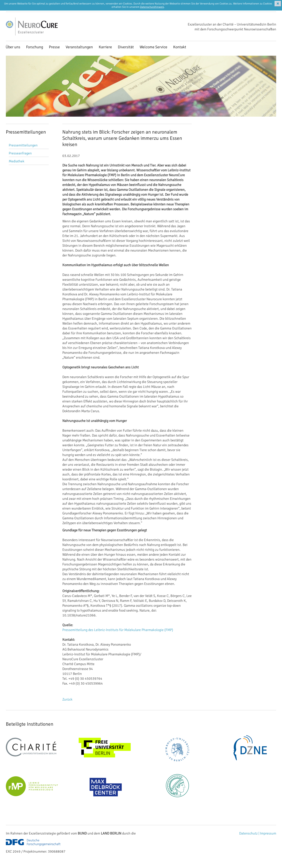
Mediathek (17, 161)
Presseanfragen (20, 153)
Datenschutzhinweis (152, 7)
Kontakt (180, 47)
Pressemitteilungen (23, 145)
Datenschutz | (250, 833)
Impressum (268, 833)
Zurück (67, 699)
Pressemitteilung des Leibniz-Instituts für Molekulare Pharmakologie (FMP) (118, 630)
